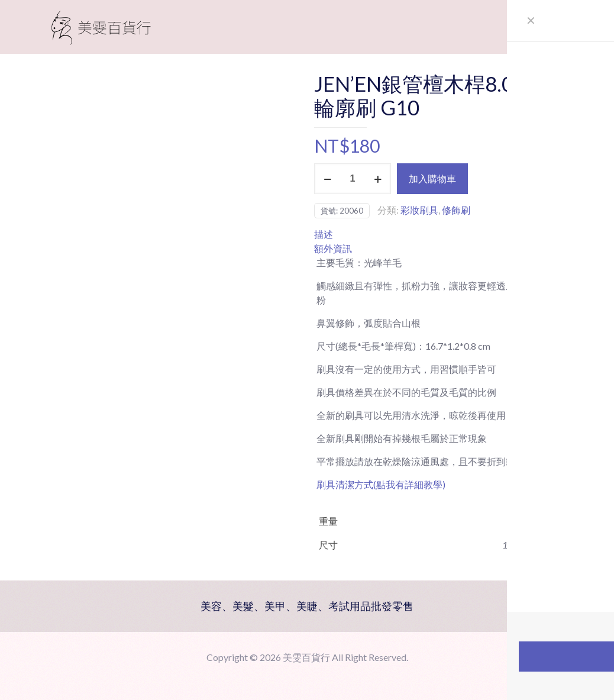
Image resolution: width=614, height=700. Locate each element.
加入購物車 (432, 178)
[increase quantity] (378, 179)
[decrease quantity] (327, 179)
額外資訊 (333, 248)
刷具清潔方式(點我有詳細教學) (381, 484)
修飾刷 (456, 210)
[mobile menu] (559, 27)
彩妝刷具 (419, 210)
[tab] (446, 234)
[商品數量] (353, 179)
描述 (324, 234)
